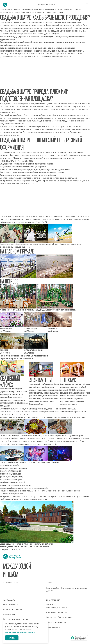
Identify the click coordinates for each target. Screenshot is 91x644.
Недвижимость (53, 627)
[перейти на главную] (5, 5)
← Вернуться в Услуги (10, 550)
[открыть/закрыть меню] (87, 5)
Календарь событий (13, 610)
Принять (12, 638)
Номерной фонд (11, 605)
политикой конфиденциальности (20, 632)
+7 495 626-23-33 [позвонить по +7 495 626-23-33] (10, 583)
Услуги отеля (9, 614)
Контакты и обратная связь (59, 617)
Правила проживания (56, 622)
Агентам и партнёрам (56, 612)
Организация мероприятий (16, 619)
